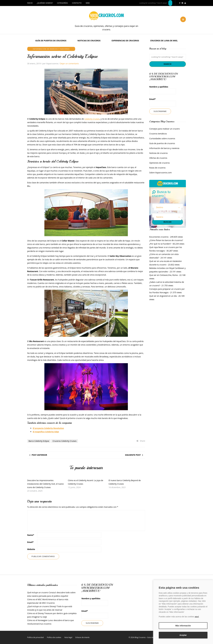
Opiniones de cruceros (160, 163)
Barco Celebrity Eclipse (39, 441)
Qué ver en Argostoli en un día (163, 296)
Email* (163, 102)
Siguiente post (133, 455)
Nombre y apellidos (163, 90)
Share (141, 441)
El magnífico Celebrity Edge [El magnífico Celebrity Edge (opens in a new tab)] (46, 432)
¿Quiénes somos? (45, 3)
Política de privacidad (36, 637)
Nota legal (68, 637)
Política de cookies (54, 637)
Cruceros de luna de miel (164, 41)
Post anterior (39, 455)
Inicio (30, 3)
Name (31, 535)
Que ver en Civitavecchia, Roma (163, 275)
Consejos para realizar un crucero (165, 129)
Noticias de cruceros (89, 41)
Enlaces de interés (82, 637)
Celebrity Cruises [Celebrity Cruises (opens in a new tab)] (92, 119)
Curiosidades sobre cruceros (162, 138)
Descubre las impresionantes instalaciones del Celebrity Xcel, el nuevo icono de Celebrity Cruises (45, 484)
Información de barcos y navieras (51, 49)
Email (30, 542)
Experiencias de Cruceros (125, 41)
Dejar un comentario (69, 63)
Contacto (77, 3)
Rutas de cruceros (157, 168)
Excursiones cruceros (159, 237)
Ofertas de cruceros (158, 158)
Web (88, 3)
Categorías (62, 3)
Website (31, 549)
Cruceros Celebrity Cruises (65, 441)
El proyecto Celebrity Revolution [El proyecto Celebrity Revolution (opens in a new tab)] (48, 428)
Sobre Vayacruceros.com (160, 173)
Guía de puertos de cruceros (51, 41)
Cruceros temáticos (158, 134)
